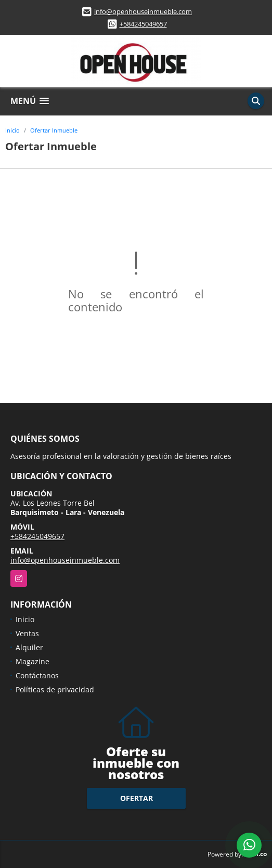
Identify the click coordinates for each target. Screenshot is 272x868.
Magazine (33, 661)
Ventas (27, 633)
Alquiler (29, 647)
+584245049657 (143, 24)
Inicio (12, 130)
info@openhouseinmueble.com (143, 11)
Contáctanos (37, 675)
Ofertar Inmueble (54, 130)
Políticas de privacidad (55, 689)
